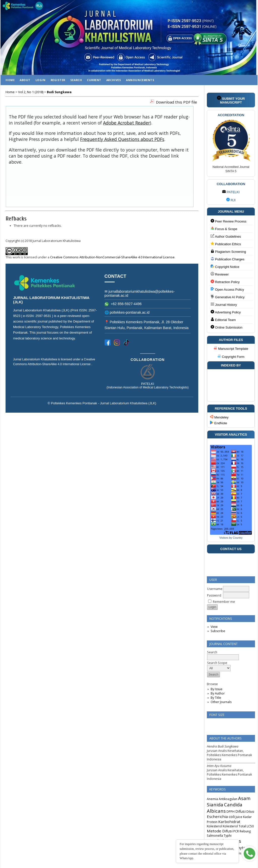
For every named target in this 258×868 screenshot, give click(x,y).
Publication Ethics (226, 244)
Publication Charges (228, 259)
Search (76, 80)
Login (41, 80)
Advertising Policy (226, 312)
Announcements (140, 80)
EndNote (218, 423)
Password (214, 595)
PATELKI (231, 192)
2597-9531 (44, 316)
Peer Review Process (229, 221)
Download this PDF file (176, 102)
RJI (231, 200)
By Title (216, 698)
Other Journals (221, 702)
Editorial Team (223, 320)
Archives (114, 80)
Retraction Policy (225, 282)
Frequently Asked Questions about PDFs (122, 139)
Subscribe (218, 631)
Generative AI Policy (228, 297)
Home (10, 80)
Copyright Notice (225, 267)
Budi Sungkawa (59, 92)
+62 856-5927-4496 (123, 304)
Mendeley (219, 417)
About (25, 80)
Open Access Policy (227, 289)
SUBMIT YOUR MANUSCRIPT (231, 100)
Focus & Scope (224, 229)
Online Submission (227, 327)
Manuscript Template (231, 349)
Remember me (224, 602)
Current (94, 80)
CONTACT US (231, 549)
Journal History (224, 304)
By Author (218, 693)
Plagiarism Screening (228, 251)
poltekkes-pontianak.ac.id (130, 312)
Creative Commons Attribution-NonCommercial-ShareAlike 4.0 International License (112, 257)
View (214, 627)
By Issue (217, 689)
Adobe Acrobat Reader (126, 123)
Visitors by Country (231, 538)
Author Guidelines (226, 236)
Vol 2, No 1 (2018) (31, 92)
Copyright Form (231, 357)
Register (58, 80)
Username (215, 589)
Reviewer (220, 274)
